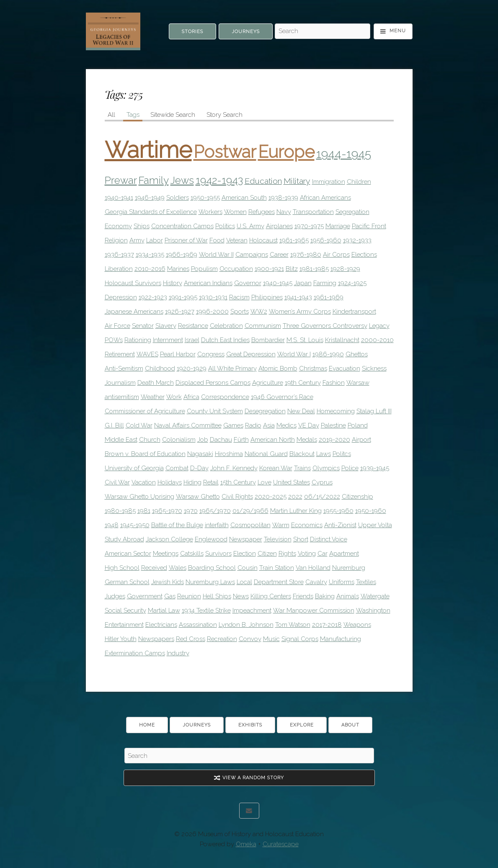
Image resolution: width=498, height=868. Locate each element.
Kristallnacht (342, 340)
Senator (143, 326)
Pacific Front (369, 226)
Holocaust (263, 240)
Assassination (198, 625)
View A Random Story (249, 778)
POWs (114, 340)
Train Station (277, 568)
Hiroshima (229, 454)
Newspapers (156, 639)
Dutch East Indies (225, 340)
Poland (358, 425)
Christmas (313, 368)
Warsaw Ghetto (198, 497)
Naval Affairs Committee (188, 425)
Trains (302, 468)
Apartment (344, 554)
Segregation (352, 212)
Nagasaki (200, 454)
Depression (121, 297)
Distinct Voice (329, 539)
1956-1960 (326, 240)
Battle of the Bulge (177, 525)
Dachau (221, 440)
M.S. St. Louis (305, 340)
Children (359, 182)
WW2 (259, 312)
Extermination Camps (135, 653)
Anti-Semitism (124, 368)
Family (154, 180)
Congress (211, 354)
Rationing (138, 340)
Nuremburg (349, 568)
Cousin (248, 568)
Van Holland (313, 568)
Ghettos (357, 354)
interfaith (217, 525)
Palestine (333, 425)
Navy (284, 212)
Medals (307, 440)
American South (244, 198)
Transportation (313, 212)
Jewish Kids (168, 582)
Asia (269, 425)
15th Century (238, 482)
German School (127, 582)
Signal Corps (300, 639)
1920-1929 (192, 368)
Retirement (120, 354)
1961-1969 (329, 297)
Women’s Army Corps (300, 312)
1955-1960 (338, 511)
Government (145, 596)
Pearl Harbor (178, 354)
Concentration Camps (182, 226)
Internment (168, 340)
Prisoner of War (186, 240)
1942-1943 (219, 180)
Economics (307, 525)
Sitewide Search (173, 115)
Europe (286, 152)
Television (278, 539)
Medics (286, 425)
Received (154, 568)
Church (150, 440)
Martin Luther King (296, 511)
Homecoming (336, 411)
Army (137, 240)
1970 (191, 511)
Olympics (326, 468)
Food (217, 240)
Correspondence (225, 397)
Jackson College (169, 539)
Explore (302, 725)
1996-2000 (212, 312)
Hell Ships (217, 596)
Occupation (236, 269)
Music (271, 639)
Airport (361, 440)
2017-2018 (327, 625)
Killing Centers (271, 596)
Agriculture (268, 383)
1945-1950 (135, 525)
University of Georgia (134, 468)
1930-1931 (213, 297)
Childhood (160, 368)
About (350, 725)
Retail (211, 482)
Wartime (148, 150)
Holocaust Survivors (133, 283)
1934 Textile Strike (206, 610)
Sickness (374, 368)
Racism (239, 297)
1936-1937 (119, 255)
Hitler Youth (121, 639)
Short (301, 539)
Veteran (237, 240)
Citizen (267, 554)
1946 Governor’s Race (282, 397)
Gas (170, 596)
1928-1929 (345, 269)
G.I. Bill (114, 425)
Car (323, 554)
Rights (287, 554)
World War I (294, 354)
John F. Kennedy (234, 468)
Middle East (121, 440)
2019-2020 (334, 440)
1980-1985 (120, 511)
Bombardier (268, 340)
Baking (325, 596)
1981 (144, 511)
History (173, 283)
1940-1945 (278, 283)
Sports (240, 312)
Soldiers (178, 198)
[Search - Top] (323, 31)
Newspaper (246, 539)
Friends (303, 596)
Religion (116, 240)
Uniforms (342, 582)
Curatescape (281, 844)
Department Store (279, 582)
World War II (216, 255)
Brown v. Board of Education (145, 454)
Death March (156, 383)
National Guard (266, 454)
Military (297, 181)
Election (245, 554)
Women (235, 212)
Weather (153, 397)
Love (264, 482)
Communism (263, 326)
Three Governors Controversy (325, 326)
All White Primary (232, 368)
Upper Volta (375, 525)
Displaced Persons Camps (213, 383)
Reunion (189, 596)
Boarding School (212, 568)
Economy (118, 226)
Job (203, 440)
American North (273, 440)
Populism (204, 269)
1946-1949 (150, 198)
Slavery (166, 326)
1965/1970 (215, 511)
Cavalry (316, 582)
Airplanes (279, 226)
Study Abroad (124, 539)
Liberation (119, 269)
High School (122, 568)
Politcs (342, 454)
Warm (281, 525)
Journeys (246, 32)
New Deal (301, 411)
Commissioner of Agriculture (145, 411)
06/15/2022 (322, 497)
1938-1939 (283, 198)
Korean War (276, 468)
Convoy (250, 639)
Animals (348, 596)
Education (263, 181)
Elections (364, 255)
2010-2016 (150, 269)
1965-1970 (167, 511)
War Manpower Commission (314, 610)
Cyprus (322, 482)
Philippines (267, 297)
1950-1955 (205, 198)
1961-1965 (294, 240)
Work (174, 397)
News (241, 596)
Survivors (218, 554)
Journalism (120, 383)
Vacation (144, 482)
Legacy (379, 326)
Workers (210, 212)
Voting (307, 554)
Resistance (193, 326)
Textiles (366, 582)
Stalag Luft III (374, 411)
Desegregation (265, 411)
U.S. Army (250, 226)
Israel (192, 340)
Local (244, 582)
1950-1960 (371, 511)
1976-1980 (306, 255)
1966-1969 (182, 255)
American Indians (208, 283)
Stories (192, 32)
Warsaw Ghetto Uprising (139, 497)
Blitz (292, 269)
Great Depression (251, 354)
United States (292, 482)
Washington (373, 610)
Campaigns (252, 255)
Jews (182, 180)
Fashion (334, 383)
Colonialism (179, 440)
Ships (142, 226)
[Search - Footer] (249, 756)
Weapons (357, 625)
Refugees (262, 212)
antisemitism (122, 397)
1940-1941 (119, 198)
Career (279, 255)
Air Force (117, 326)
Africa (191, 397)
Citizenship (357, 497)
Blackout (302, 454)
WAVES (147, 354)
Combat (177, 468)
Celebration (226, 326)
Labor (155, 240)
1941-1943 (298, 297)
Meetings (166, 554)
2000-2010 (377, 340)
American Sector (128, 554)
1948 (112, 525)
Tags (133, 115)
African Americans (325, 198)
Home (147, 725)
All (111, 115)
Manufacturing (341, 639)
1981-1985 (314, 269)
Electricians (161, 625)
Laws (324, 454)
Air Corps (336, 255)
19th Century (303, 383)
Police (350, 468)
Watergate (375, 596)
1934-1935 (150, 255)
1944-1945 (344, 154)
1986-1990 (328, 354)
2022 (295, 497)
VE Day (309, 425)
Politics (225, 226)
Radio (253, 425)
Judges (115, 596)
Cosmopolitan (250, 525)
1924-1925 (352, 283)
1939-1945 (375, 468)
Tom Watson (293, 625)
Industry (178, 653)
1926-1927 (180, 312)
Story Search (224, 115)
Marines (178, 269)
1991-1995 (183, 297)
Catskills (192, 554)
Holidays (170, 482)
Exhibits (250, 725)
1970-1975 (309, 226)
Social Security (125, 610)
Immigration (329, 182)
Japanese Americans (134, 312)
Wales (178, 568)
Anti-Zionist (340, 525)
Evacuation (344, 368)
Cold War (139, 425)
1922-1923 (153, 297)
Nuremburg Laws (210, 582)
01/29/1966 (250, 511)
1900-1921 (269, 269)
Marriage (338, 226)
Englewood (211, 539)
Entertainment (124, 625)
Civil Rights (237, 497)
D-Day (199, 468)
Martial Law (164, 610)
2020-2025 (271, 497)
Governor (248, 283)
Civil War (117, 482)
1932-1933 (357, 240)
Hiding (192, 482)
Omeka (246, 844)
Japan (303, 283)
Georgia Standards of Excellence (151, 212)
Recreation (222, 639)
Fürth (241, 440)
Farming (325, 283)
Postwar (225, 152)
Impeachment (252, 610)
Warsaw (358, 383)
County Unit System (215, 411)
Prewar (121, 180)
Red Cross (191, 639)
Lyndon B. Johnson (246, 625)
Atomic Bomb (278, 368)
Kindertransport (354, 312)
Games (233, 425)
